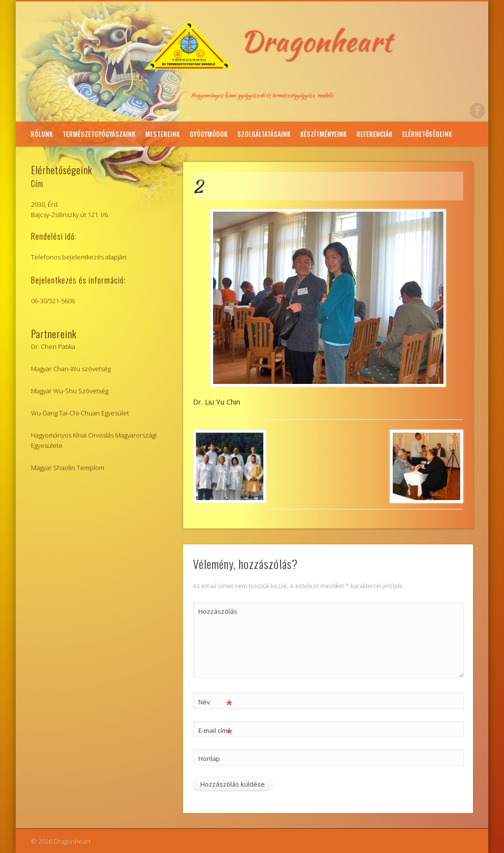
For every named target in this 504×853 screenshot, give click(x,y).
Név (215, 702)
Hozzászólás (216, 611)
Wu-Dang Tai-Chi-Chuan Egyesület (80, 413)
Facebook (477, 111)
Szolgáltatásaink (264, 134)
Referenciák (374, 134)
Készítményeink (323, 134)
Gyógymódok (208, 134)
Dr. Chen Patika (53, 347)
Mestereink (162, 134)
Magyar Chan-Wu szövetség (71, 369)
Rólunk (42, 134)
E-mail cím (215, 731)
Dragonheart (316, 41)
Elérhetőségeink (427, 134)
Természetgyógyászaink (99, 134)
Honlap (209, 758)
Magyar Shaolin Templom (68, 468)
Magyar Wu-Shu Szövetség (70, 391)
